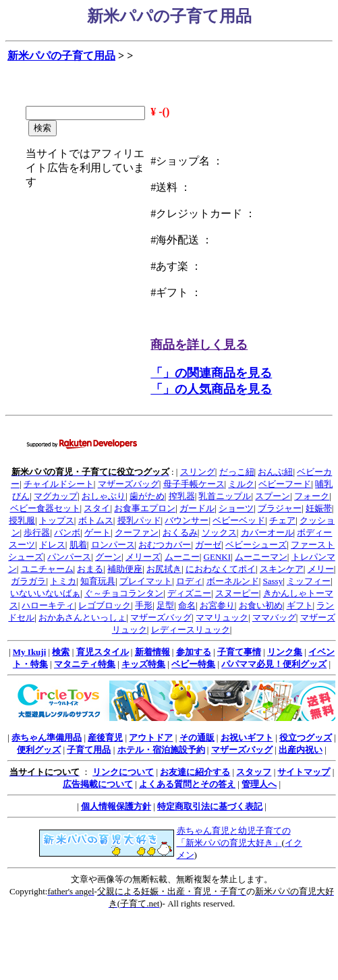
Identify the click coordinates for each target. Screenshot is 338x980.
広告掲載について (98, 784)
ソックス (219, 532)
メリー (321, 569)
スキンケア (282, 569)
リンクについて (123, 772)
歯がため (147, 496)
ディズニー (189, 593)
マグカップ (56, 496)
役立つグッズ (306, 738)
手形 (144, 605)
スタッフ (254, 772)
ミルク (241, 484)
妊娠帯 (319, 508)
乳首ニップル (225, 496)
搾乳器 (182, 496)
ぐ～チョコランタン (124, 593)
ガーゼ (208, 545)
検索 (61, 652)
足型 (165, 605)
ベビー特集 (193, 664)
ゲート (97, 532)
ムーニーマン (261, 557)
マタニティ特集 (85, 664)
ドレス (52, 545)
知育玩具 (98, 581)
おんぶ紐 (275, 472)
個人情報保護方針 (116, 806)
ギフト (300, 605)
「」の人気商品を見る (211, 389)
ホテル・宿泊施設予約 (161, 750)
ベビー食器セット (45, 508)
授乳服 (22, 520)
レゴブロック (105, 605)
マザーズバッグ (129, 484)
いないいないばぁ (45, 593)
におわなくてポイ (221, 569)
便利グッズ (39, 750)
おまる (90, 569)
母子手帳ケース (194, 484)
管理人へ (259, 784)
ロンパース (113, 545)
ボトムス (96, 520)
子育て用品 (89, 750)
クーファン (137, 532)
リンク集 (285, 652)
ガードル (197, 508)
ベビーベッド (239, 520)
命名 (187, 605)
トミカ (63, 581)
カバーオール (267, 532)
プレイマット (146, 581)
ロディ (189, 581)
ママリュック (222, 617)
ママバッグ (274, 617)
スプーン (273, 496)
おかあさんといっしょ (82, 617)
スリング (198, 472)
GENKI (217, 557)
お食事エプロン (145, 508)
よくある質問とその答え (187, 784)
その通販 (197, 738)
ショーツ (236, 508)
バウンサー (187, 520)
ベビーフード (285, 484)
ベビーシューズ (256, 545)
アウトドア (151, 738)
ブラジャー (280, 508)
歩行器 (37, 532)
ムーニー (182, 557)
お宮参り (217, 605)
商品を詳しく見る (199, 345)
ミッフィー (309, 581)
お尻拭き (164, 569)
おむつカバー (165, 545)
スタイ (97, 508)
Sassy (273, 581)
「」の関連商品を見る (211, 373)
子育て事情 (239, 652)
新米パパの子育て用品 (61, 56)
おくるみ (180, 532)
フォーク (312, 496)
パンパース (69, 557)
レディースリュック (191, 630)
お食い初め (261, 605)
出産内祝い (301, 750)
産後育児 (105, 738)
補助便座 (125, 569)
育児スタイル (103, 652)
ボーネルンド (233, 581)
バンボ (67, 532)
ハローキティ (48, 605)
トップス (57, 520)
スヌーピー (237, 593)
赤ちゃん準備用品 (47, 738)
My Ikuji (29, 652)
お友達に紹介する (195, 772)
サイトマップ (304, 772)
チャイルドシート (59, 484)
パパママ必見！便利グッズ (274, 664)
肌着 (78, 545)
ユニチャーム (47, 569)
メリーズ (143, 557)
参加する (194, 652)
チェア (282, 520)
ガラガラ (28, 581)
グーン (108, 557)
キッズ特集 (143, 664)
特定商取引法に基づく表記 (210, 806)
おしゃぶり (104, 496)
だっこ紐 (237, 472)
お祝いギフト (247, 738)
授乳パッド (139, 520)
